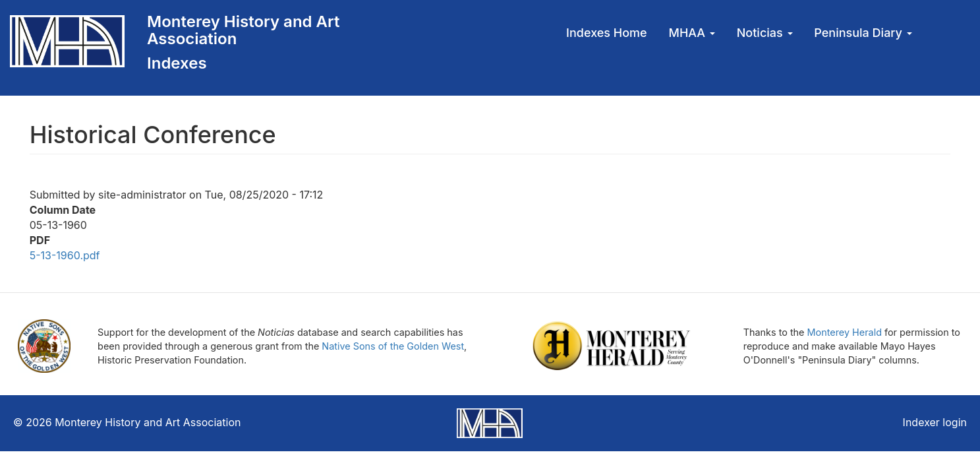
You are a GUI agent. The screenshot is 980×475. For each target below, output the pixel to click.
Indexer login (935, 422)
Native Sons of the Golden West (393, 346)
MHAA (692, 33)
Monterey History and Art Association (243, 30)
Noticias (765, 33)
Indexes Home (607, 33)
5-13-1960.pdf (65, 255)
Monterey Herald (845, 332)
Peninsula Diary (863, 33)
